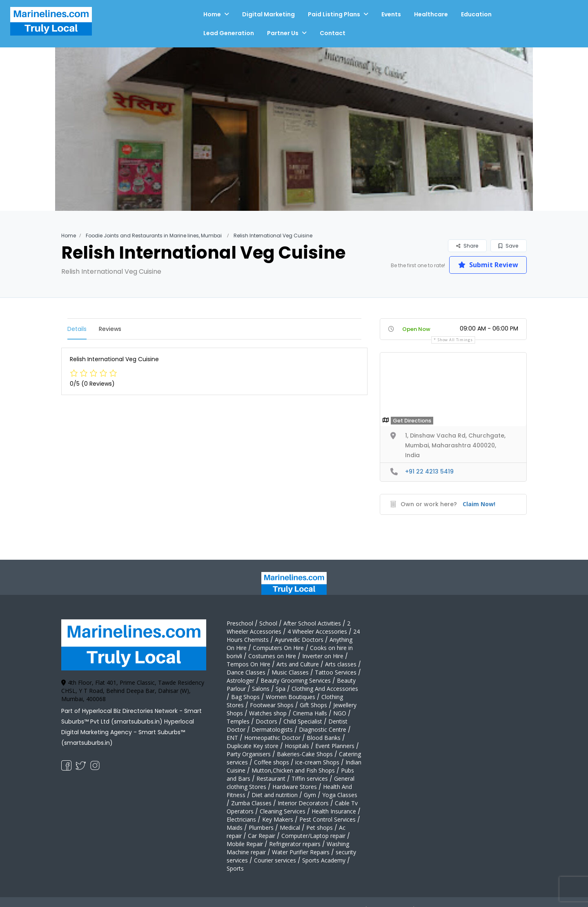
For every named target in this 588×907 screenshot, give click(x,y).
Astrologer (241, 680)
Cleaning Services (283, 811)
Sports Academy (324, 860)
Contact (333, 33)
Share (467, 246)
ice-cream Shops (317, 762)
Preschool (240, 623)
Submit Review (488, 265)
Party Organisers (249, 754)
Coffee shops (272, 762)
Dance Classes (246, 672)
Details (77, 329)
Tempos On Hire (248, 664)
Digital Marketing (268, 14)
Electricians (241, 819)
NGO (340, 713)
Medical (290, 828)
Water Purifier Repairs (301, 852)
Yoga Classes (340, 795)
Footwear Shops (272, 705)
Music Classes (290, 672)
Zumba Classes (251, 803)
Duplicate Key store (253, 746)
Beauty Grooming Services (296, 680)
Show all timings (455, 340)
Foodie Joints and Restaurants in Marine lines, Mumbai (154, 236)
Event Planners (335, 746)
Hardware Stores (295, 787)
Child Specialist (303, 721)
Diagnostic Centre (323, 729)
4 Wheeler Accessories (317, 631)
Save (508, 246)
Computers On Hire (278, 648)
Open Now (416, 329)
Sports (235, 868)
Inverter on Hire (323, 656)
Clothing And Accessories (325, 689)
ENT (232, 738)
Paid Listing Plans (334, 14)
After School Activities (312, 623)
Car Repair (262, 836)
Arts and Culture (298, 664)
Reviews (110, 329)
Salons (261, 689)
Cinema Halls (310, 713)
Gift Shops (313, 705)
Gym (310, 795)
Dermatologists (272, 729)
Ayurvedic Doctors (299, 640)
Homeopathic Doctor (272, 738)
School (268, 623)
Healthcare (431, 14)
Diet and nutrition (275, 795)
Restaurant (271, 779)
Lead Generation (229, 33)
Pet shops (320, 828)
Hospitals (297, 746)
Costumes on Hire (272, 656)
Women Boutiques (291, 697)
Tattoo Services (336, 672)
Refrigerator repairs (295, 844)
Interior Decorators (303, 803)
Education (476, 14)
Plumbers (261, 828)
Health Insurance (334, 811)
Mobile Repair (245, 844)
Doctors (266, 721)
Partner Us (283, 33)
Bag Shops (245, 697)
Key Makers (278, 819)
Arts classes (341, 664)
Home (212, 14)
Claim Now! (479, 504)
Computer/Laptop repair (313, 836)
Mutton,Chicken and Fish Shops (293, 770)
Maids (235, 828)
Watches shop (268, 713)
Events (391, 14)
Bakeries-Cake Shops (305, 754)
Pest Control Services (327, 819)
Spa (281, 689)
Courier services (275, 860)
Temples (238, 721)
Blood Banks (324, 738)
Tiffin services (310, 779)
